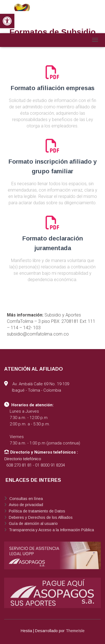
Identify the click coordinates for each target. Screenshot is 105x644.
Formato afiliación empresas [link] (53, 88)
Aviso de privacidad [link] (25, 505)
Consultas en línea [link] (26, 499)
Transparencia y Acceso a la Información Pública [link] (51, 530)
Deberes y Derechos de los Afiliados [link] (40, 517)
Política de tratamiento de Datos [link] (36, 511)
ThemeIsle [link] (75, 631)
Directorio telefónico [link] (23, 459)
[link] (7, 21)
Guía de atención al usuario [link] (33, 523)
